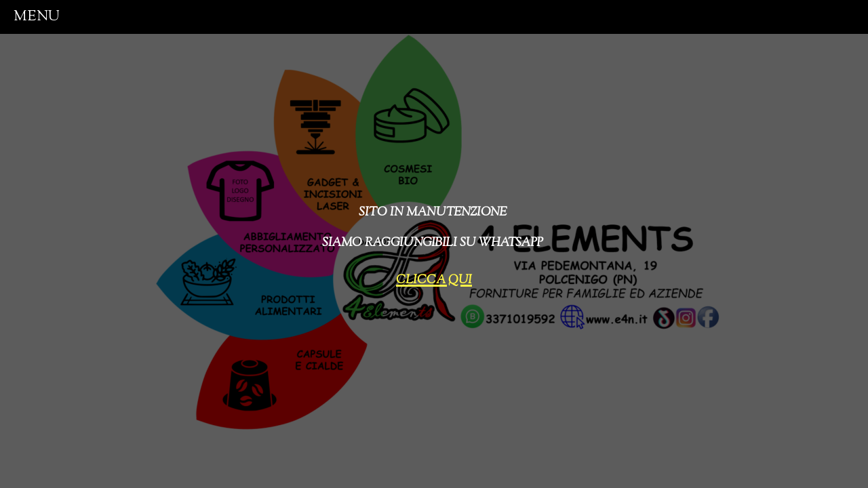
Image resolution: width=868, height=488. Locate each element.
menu (37, 17)
